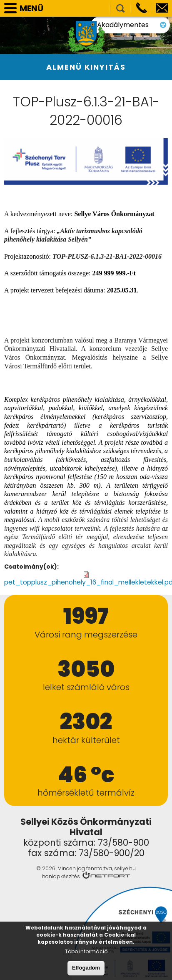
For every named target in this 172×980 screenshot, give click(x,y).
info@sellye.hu (162, 8)
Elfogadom (86, 968)
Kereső (120, 8)
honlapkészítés (61, 875)
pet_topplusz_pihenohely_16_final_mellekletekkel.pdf (82, 582)
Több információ (86, 952)
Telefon (141, 8)
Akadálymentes (145, 21)
